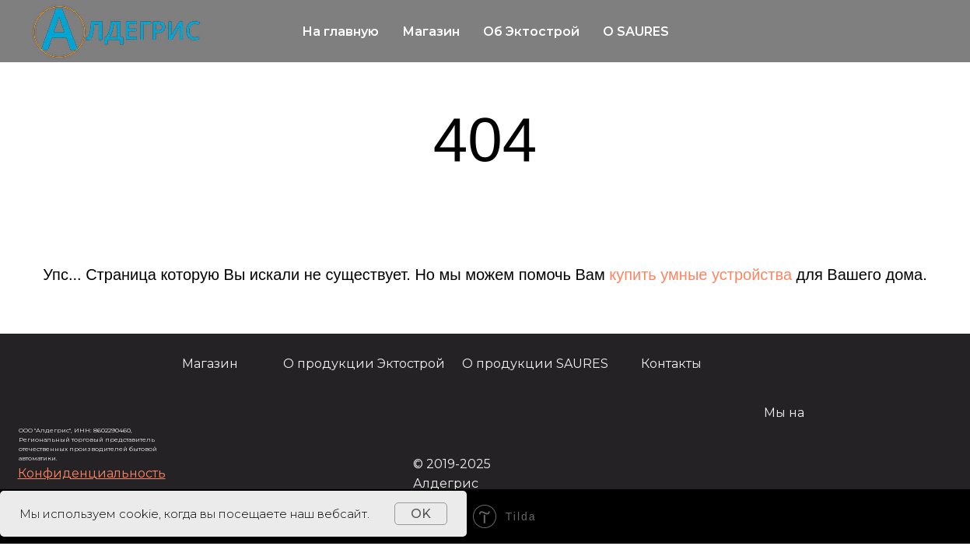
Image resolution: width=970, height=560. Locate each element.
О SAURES (636, 31)
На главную (340, 31)
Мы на (784, 413)
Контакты (671, 364)
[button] (92, 473)
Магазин (431, 31)
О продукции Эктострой (364, 364)
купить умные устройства (700, 275)
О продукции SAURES (535, 364)
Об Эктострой (531, 31)
